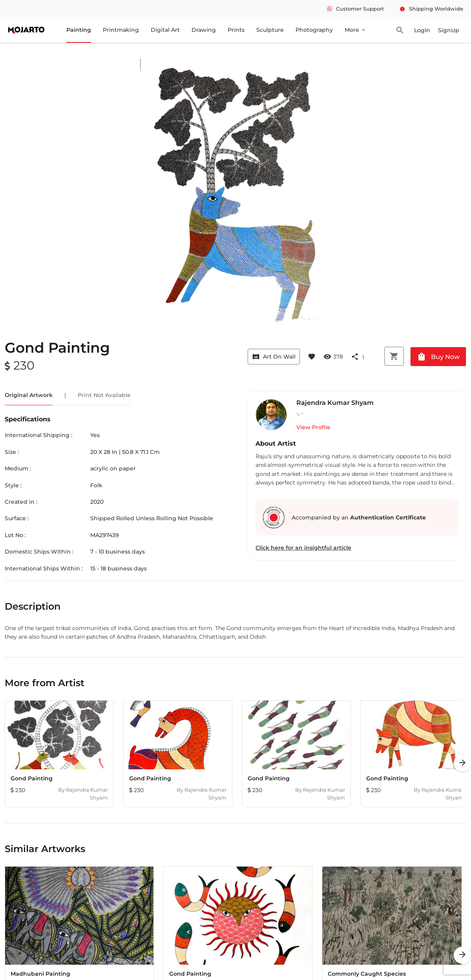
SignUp (449, 30)
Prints (236, 30)
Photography (314, 30)
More (355, 30)
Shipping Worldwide (431, 9)
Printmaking (121, 30)
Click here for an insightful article (303, 548)
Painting (79, 30)
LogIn (422, 30)
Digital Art (165, 30)
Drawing (204, 30)
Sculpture (270, 30)
